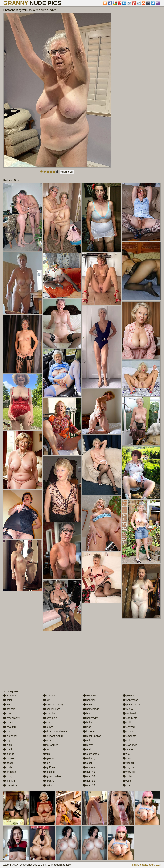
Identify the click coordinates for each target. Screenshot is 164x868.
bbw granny (11, 718)
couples (49, 714)
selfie (128, 723)
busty (8, 776)
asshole (9, 709)
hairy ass (90, 696)
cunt (47, 723)
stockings (130, 745)
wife (127, 781)
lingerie (89, 731)
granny (49, 781)
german (49, 758)
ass (7, 705)
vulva (128, 776)
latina (88, 723)
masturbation (92, 736)
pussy (128, 709)
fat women (51, 745)
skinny (128, 731)
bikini (8, 745)
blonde (9, 754)
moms (88, 745)
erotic (48, 740)
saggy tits (130, 718)
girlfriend (50, 767)
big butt (9, 781)
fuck (47, 754)
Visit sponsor (67, 172)
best (7, 731)
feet (47, 749)
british (8, 767)
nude (88, 749)
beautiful (10, 727)
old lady (89, 758)
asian (8, 700)
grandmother (52, 776)
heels (88, 705)
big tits (9, 740)
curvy (48, 727)
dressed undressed (56, 731)
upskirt (128, 763)
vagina (128, 767)
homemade (91, 709)
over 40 (89, 772)
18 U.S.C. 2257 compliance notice (55, 865)
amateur (10, 696)
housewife (91, 718)
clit (46, 700)
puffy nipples (132, 705)
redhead (129, 714)
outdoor (89, 767)
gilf (47, 763)
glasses (49, 772)
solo (127, 740)
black (8, 749)
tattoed (129, 749)
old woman (91, 754)
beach (8, 723)
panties (129, 696)
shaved (129, 727)
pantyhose (131, 700)
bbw (7, 714)
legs (87, 727)
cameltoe (10, 785)
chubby (49, 696)
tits (126, 754)
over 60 (89, 781)
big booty (10, 736)
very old (129, 772)
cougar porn (52, 709)
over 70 (89, 785)
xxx (127, 785)
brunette (10, 772)
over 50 (89, 776)
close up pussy (53, 705)
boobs (8, 763)
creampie (50, 718)
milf (87, 740)
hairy (48, 785)
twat (127, 758)
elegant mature (53, 736)
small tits (130, 736)
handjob (89, 700)
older (88, 763)
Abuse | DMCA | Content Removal (20, 865)
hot (87, 714)
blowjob (9, 758)
